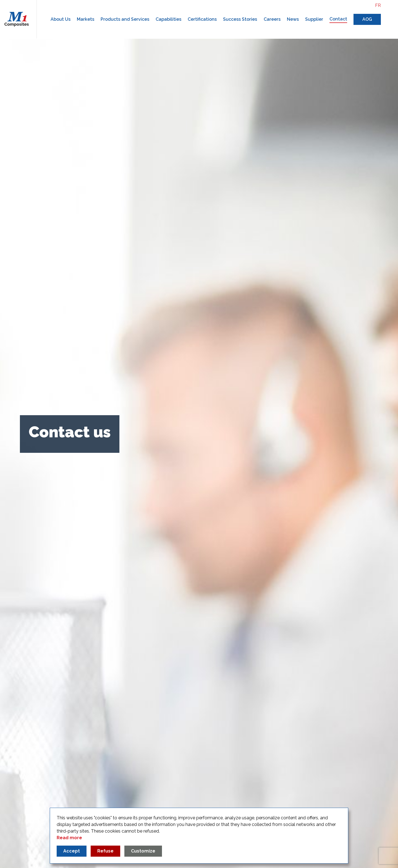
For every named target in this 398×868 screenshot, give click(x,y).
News (293, 19)
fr (378, 5)
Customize (143, 851)
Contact (338, 19)
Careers (272, 19)
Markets (86, 19)
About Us (61, 19)
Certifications (202, 19)
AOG (367, 19)
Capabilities (168, 19)
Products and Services (125, 19)
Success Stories (240, 19)
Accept (72, 851)
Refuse (105, 851)
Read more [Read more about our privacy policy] (69, 838)
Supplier (314, 19)
